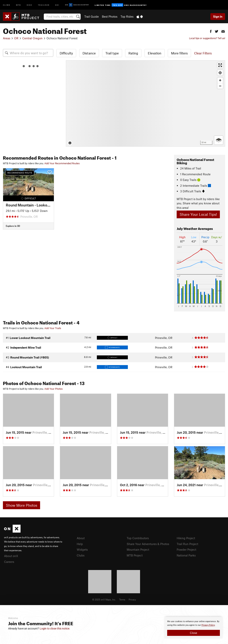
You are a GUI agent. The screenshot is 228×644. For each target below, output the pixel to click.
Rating (133, 53)
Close (194, 633)
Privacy (132, 599)
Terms (122, 599)
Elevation (155, 53)
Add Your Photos (53, 389)
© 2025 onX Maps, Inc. (104, 599)
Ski (57, 5)
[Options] (219, 140)
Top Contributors (138, 538)
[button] (211, 31)
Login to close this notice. (55, 629)
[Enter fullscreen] (220, 65)
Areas (7, 38)
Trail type (112, 53)
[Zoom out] (220, 86)
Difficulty (66, 53)
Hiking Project (186, 538)
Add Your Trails (53, 328)
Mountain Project (138, 549)
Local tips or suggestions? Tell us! (207, 38)
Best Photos (110, 16)
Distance (89, 53)
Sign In (218, 16)
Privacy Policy (208, 625)
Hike (29, 5)
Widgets (82, 549)
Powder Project (186, 549)
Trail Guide (92, 16)
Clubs (81, 555)
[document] (194, 628)
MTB (18, 5)
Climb (7, 5)
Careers (9, 562)
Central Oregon (32, 38)
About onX (11, 556)
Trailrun (44, 5)
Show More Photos (22, 505)
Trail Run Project (187, 544)
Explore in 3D (13, 226)
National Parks (186, 555)
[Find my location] (220, 73)
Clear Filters (203, 53)
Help (80, 544)
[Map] (145, 103)
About (81, 538)
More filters (179, 53)
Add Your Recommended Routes (62, 163)
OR (16, 38)
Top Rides (127, 16)
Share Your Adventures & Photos (148, 544)
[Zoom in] (220, 80)
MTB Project (135, 555)
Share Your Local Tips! (198, 214)
